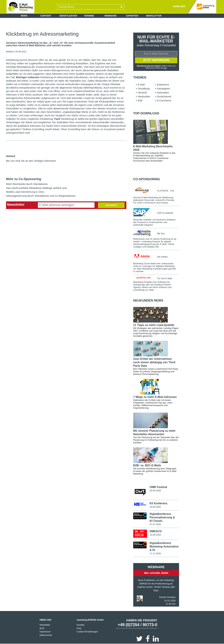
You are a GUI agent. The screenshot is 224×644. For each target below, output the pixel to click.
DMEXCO (156, 531)
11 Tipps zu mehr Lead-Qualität (154, 325)
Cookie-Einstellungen (87, 632)
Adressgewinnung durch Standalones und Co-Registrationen (41, 196)
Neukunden (144, 97)
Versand (142, 93)
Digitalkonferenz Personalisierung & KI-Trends (162, 517)
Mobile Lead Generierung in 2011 (25, 192)
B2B (140, 101)
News (24, 16)
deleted (10, 52)
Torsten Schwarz (167, 597)
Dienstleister (68, 16)
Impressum (45, 632)
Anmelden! (111, 205)
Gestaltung (144, 89)
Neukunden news (148, 301)
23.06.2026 (155, 507)
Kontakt (80, 625)
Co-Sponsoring (147, 179)
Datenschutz (46, 635)
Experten (132, 16)
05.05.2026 (155, 491)
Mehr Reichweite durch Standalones (27, 184)
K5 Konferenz (158, 503)
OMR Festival (158, 487)
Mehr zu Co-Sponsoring (24, 179)
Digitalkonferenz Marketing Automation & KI (164, 546)
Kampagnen (164, 89)
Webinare (111, 16)
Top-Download (146, 113)
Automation (163, 93)
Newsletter (154, 16)
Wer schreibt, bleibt (156, 573)
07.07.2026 (155, 524)
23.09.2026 (155, 535)
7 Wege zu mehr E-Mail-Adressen (155, 397)
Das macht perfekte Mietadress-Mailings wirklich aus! (37, 188)
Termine (89, 16)
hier (165, 68)
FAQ (79, 628)
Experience (163, 85)
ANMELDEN (179, 6)
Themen (140, 77)
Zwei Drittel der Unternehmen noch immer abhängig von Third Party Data (154, 362)
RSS (42, 628)
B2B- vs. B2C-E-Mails (147, 465)
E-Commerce (164, 101)
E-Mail (141, 85)
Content (46, 16)
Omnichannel (164, 97)
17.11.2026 (155, 553)
